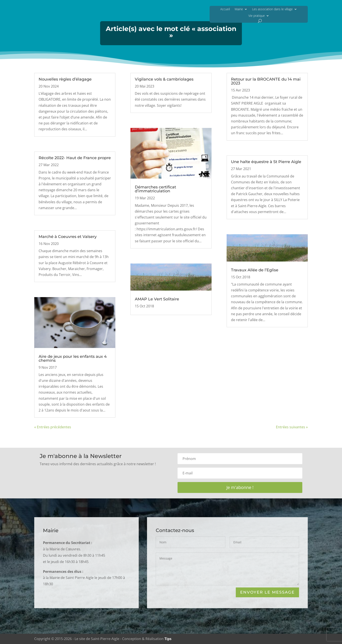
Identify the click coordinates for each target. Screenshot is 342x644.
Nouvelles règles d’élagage (65, 79)
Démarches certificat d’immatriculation (155, 189)
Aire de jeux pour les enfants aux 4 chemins (73, 358)
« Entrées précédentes (53, 427)
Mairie (239, 9)
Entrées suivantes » (292, 427)
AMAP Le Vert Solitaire (157, 299)
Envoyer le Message (267, 593)
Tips (168, 639)
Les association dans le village (272, 9)
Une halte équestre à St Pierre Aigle (266, 162)
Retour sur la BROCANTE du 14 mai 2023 (266, 81)
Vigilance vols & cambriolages (164, 79)
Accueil (225, 9)
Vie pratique (257, 16)
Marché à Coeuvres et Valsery (68, 237)
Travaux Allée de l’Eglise (255, 270)
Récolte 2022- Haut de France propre (75, 158)
